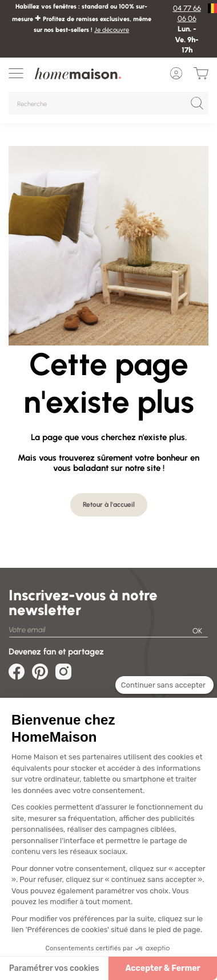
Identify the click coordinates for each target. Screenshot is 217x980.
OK (197, 631)
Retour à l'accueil (109, 505)
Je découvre (112, 30)
